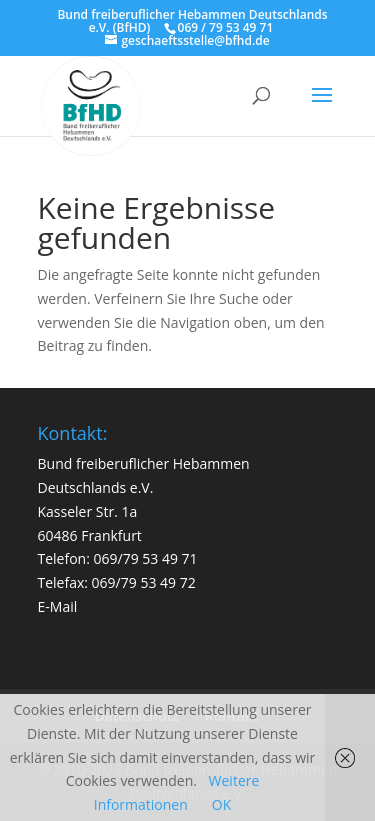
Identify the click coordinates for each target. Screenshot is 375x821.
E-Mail (58, 606)
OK (221, 804)
